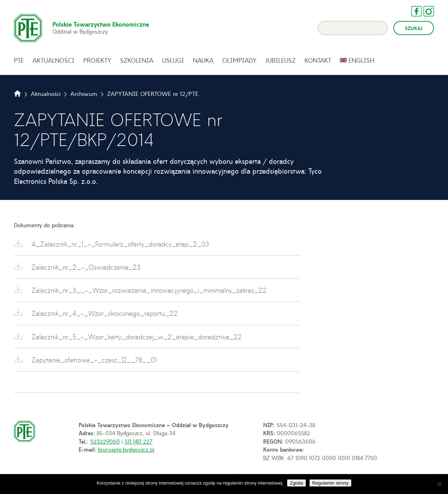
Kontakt (318, 60)
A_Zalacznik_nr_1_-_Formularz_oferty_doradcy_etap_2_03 (119, 244)
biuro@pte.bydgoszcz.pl (126, 449)
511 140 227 (138, 441)
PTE (19, 60)
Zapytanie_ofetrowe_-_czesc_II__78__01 (93, 360)
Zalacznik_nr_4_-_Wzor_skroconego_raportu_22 (104, 313)
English (362, 60)
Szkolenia (137, 60)
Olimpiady (239, 60)
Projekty (97, 60)
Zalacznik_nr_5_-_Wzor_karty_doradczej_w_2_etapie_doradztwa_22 (136, 337)
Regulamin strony (330, 483)
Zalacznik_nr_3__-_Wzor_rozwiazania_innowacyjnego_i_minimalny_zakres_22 (148, 290)
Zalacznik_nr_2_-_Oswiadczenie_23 (85, 267)
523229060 (105, 441)
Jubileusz (281, 60)
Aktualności (54, 60)
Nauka (203, 60)
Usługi (173, 60)
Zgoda (296, 483)
